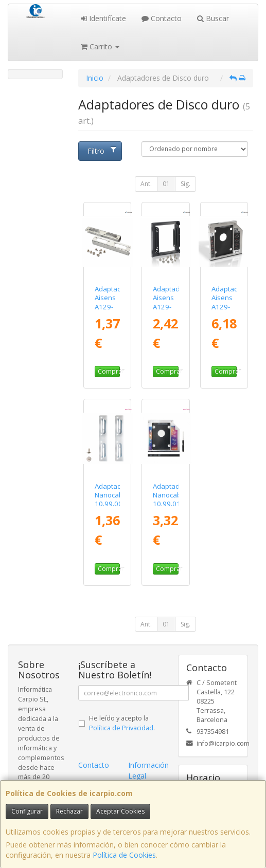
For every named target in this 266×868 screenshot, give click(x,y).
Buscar (213, 18)
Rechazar (69, 811)
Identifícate (103, 18)
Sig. (185, 184)
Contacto (162, 18)
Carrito (100, 47)
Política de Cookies (124, 855)
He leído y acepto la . (122, 723)
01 (166, 184)
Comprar (109, 371)
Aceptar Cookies (120, 811)
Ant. (146, 184)
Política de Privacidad (121, 728)
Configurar (27, 811)
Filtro (102, 151)
